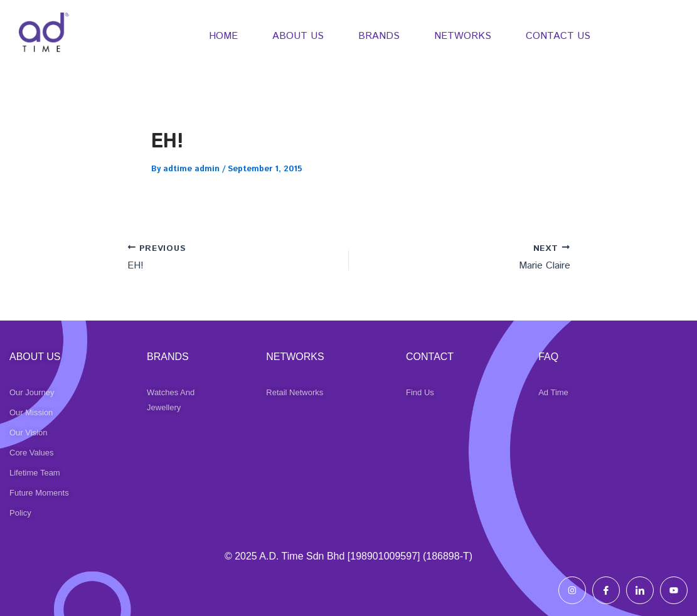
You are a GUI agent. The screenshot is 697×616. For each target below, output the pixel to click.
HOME (223, 36)
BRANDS (379, 36)
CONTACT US (558, 36)
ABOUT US (298, 36)
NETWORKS (463, 36)
